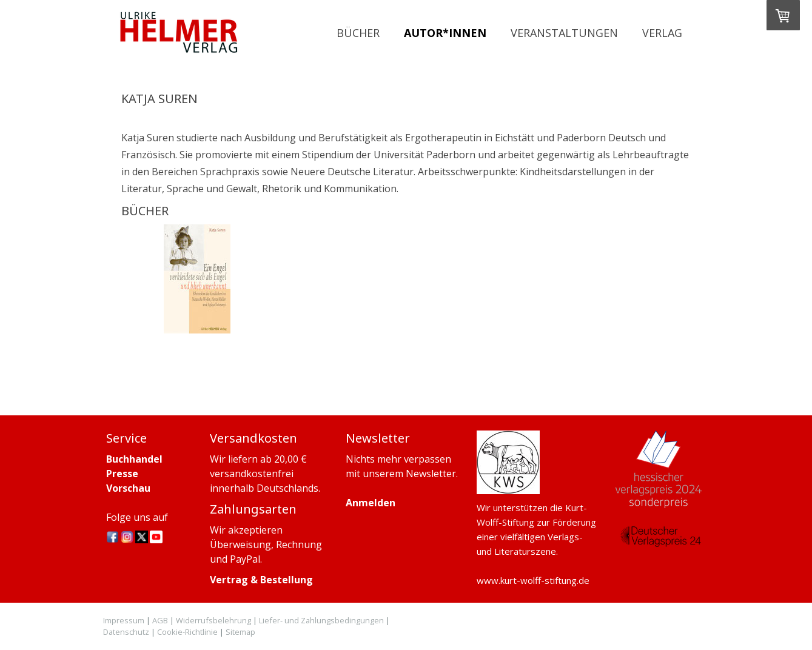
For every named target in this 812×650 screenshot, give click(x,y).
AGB (160, 620)
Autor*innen (445, 33)
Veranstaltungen (564, 33)
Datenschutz (126, 632)
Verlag (662, 33)
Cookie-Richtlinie (187, 632)
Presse (122, 474)
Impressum (124, 620)
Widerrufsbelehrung (213, 620)
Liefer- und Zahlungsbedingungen (321, 620)
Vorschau (128, 488)
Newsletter (431, 474)
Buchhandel (134, 459)
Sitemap (240, 632)
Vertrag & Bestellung (261, 580)
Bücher (358, 33)
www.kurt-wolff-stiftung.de (533, 580)
